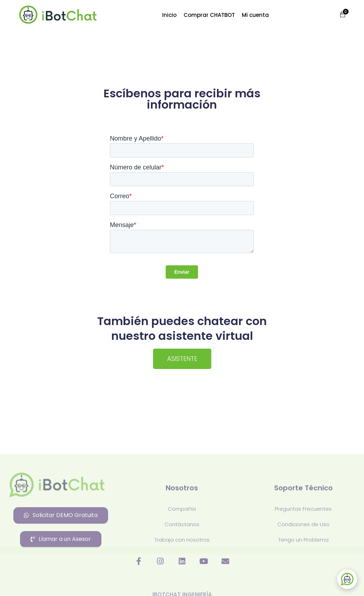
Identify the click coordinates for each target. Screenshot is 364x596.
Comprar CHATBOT (209, 15)
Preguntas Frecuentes (303, 557)
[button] (339, 15)
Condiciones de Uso (303, 572)
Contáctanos (182, 572)
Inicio (169, 15)
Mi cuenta (255, 15)
